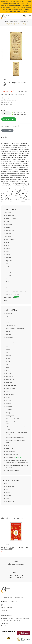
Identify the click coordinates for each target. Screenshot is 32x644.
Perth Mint (9, 225)
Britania (8, 242)
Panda (7, 391)
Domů (6, 22)
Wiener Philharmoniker (12, 285)
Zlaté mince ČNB (12, 297)
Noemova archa (10, 388)
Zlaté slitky (23, 22)
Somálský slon (10, 416)
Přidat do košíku (9, 119)
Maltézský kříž (10, 379)
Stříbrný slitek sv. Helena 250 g (15, 328)
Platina (6, 484)
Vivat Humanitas (10, 451)
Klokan (7, 367)
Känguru (8, 255)
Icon (7, 364)
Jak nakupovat (5, 605)
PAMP (7, 221)
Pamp (7, 322)
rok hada (8, 270)
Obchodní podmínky (7, 616)
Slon (7, 279)
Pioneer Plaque (10, 394)
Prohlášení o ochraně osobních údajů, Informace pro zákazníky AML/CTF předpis (15, 619)
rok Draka (8, 267)
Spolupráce (5, 610)
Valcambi (8, 234)
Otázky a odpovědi (7, 608)
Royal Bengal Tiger (11, 325)
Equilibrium (9, 355)
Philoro (8, 228)
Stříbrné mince (8, 337)
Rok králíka (9, 276)
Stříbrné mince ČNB (13, 457)
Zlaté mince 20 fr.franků (12, 294)
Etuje (6, 300)
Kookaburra (9, 319)
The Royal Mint (10, 231)
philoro (8, 492)
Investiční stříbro (10, 310)
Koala (7, 370)
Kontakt (4, 626)
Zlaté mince (8, 237)
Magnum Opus (10, 376)
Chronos (8, 361)
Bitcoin (8, 346)
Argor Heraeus (10, 215)
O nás (3, 613)
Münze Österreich (11, 218)
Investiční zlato (14, 22)
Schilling (8, 413)
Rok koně (8, 273)
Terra (7, 445)
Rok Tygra (9, 410)
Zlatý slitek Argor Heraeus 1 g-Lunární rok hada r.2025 (15, 548)
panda (7, 264)
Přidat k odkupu (7, 130)
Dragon (8, 249)
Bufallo (8, 245)
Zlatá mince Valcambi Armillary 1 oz (16, 291)
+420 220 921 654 (16, 575)
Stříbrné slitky (8, 313)
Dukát (7, 252)
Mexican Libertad (11, 385)
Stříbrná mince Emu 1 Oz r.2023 (15, 437)
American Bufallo (10, 340)
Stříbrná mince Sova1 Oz (13, 419)
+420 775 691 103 (16, 577)
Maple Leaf (9, 261)
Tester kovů (5, 623)
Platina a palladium (11, 480)
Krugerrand (9, 258)
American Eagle (10, 239)
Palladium (7, 498)
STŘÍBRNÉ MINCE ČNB (12, 471)
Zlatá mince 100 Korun (12, 288)
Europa (8, 358)
